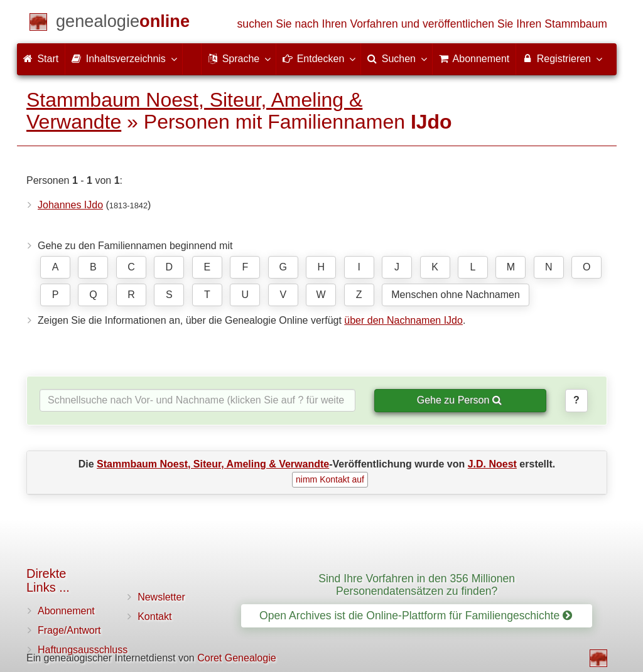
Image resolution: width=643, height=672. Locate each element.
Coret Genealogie (236, 658)
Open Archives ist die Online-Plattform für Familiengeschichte (416, 616)
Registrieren (562, 58)
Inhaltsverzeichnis (124, 58)
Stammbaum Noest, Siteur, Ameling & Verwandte (194, 111)
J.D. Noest (492, 464)
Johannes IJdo (70, 205)
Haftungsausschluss (83, 650)
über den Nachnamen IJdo (403, 320)
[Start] (123, 24)
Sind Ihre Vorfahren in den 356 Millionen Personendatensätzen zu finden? (417, 584)
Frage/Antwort (69, 630)
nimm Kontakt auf (330, 479)
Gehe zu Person (459, 400)
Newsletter (161, 597)
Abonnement (66, 611)
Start (41, 59)
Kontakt (154, 616)
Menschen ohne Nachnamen (456, 295)
